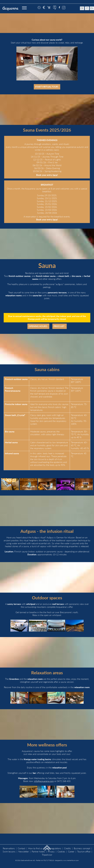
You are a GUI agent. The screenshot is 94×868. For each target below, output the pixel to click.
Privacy (51, 852)
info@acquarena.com (44, 781)
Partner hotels (38, 852)
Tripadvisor (47, 855)
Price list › (60, 326)
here (55, 175)
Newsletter (24, 852)
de (82, 8)
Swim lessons (9, 852)
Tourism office (84, 852)
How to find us (35, 848)
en (92, 8)
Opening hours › (38, 326)
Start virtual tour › (47, 87)
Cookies (61, 852)
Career (71, 852)
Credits (68, 848)
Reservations (9, 848)
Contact (21, 848)
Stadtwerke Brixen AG (28, 860)
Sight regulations (53, 848)
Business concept (82, 848)
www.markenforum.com (71, 860)
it (87, 8)
